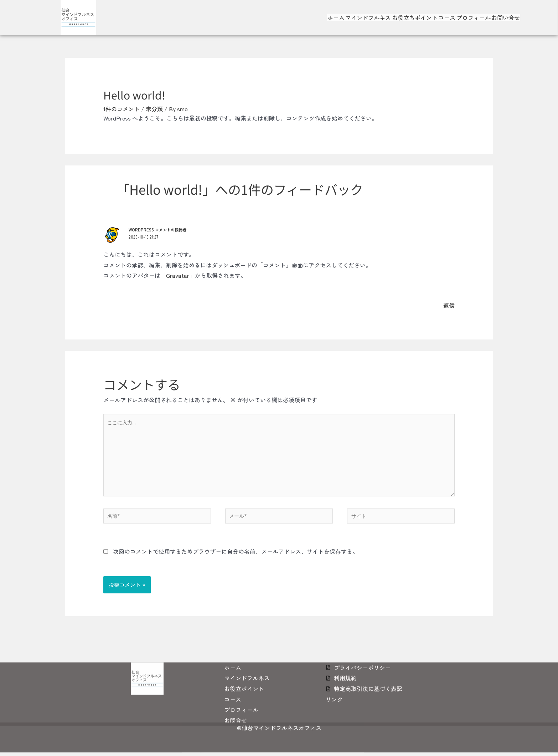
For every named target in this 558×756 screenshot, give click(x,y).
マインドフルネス (364, 14)
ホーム (329, 14)
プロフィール (477, 14)
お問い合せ (512, 14)
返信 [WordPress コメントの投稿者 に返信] (449, 305)
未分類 (154, 109)
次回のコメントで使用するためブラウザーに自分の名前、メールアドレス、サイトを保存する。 (236, 558)
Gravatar (178, 275)
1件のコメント (122, 109)
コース (448, 14)
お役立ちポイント (413, 14)
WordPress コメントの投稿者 (159, 229)
